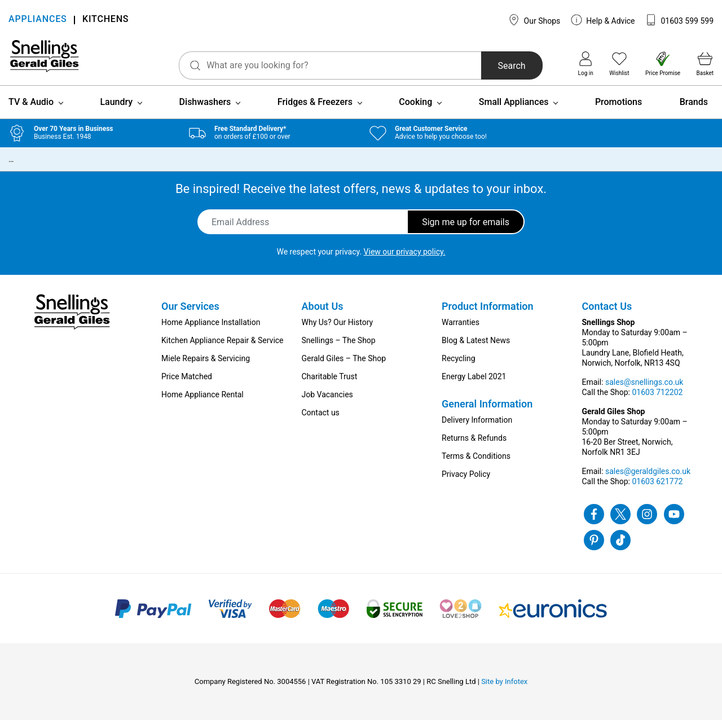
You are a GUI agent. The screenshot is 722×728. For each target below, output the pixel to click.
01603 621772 (657, 489)
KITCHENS (105, 20)
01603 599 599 (679, 20)
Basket (705, 64)
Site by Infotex (504, 689)
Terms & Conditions (476, 464)
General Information (487, 412)
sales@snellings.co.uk (644, 390)
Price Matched (187, 384)
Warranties (461, 330)
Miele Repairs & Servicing (206, 366)
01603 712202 (657, 400)
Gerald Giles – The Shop (344, 366)
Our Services (190, 314)
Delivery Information (477, 428)
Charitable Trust (330, 384)
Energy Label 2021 (474, 384)
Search (496, 66)
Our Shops (534, 20)
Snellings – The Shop (339, 348)
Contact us (321, 420)
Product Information (488, 314)
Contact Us (607, 314)
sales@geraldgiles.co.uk (648, 479)
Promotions (618, 110)
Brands (694, 110)
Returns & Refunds (474, 446)
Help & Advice (603, 20)
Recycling (459, 366)
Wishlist (619, 64)
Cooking (415, 110)
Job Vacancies (327, 402)
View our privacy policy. (405, 260)
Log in (586, 64)
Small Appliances (514, 110)
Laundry (116, 110)
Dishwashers (205, 110)
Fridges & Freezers (315, 110)
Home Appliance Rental (202, 402)
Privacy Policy (466, 482)
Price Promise (663, 64)
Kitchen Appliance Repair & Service (223, 348)
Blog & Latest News (476, 348)
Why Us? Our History (338, 330)
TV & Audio (31, 110)
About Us (323, 314)
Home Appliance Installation (211, 330)
